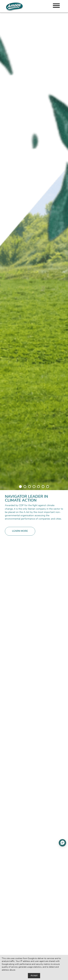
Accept (34, 976)
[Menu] (56, 6)
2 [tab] (25, 487)
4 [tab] (34, 487)
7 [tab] (48, 487)
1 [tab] (20, 487)
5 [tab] (39, 487)
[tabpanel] (34, 490)
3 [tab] (29, 487)
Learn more (20, 531)
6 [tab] (43, 487)
